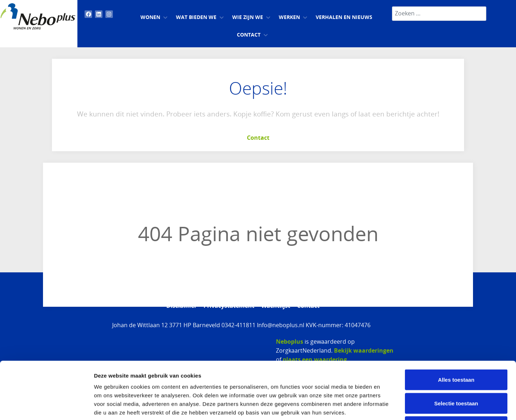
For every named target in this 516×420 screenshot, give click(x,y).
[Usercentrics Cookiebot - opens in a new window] (46, 406)
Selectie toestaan (456, 350)
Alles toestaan (456, 326)
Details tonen (387, 406)
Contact (258, 138)
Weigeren (456, 373)
